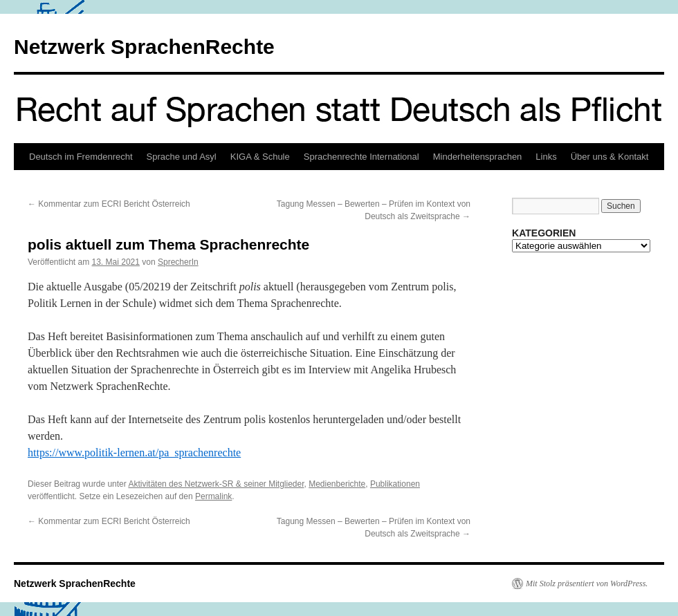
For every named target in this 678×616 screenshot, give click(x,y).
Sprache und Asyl (182, 157)
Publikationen (395, 484)
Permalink (213, 496)
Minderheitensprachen (478, 157)
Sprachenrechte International (361, 157)
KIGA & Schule (260, 157)
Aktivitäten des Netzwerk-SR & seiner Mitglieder (216, 484)
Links (546, 157)
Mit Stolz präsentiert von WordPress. (587, 584)
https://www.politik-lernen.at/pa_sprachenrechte (134, 452)
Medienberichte (337, 484)
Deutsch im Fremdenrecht (81, 157)
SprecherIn (178, 262)
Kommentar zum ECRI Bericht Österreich (109, 204)
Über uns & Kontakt (610, 157)
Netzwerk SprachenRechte (144, 47)
